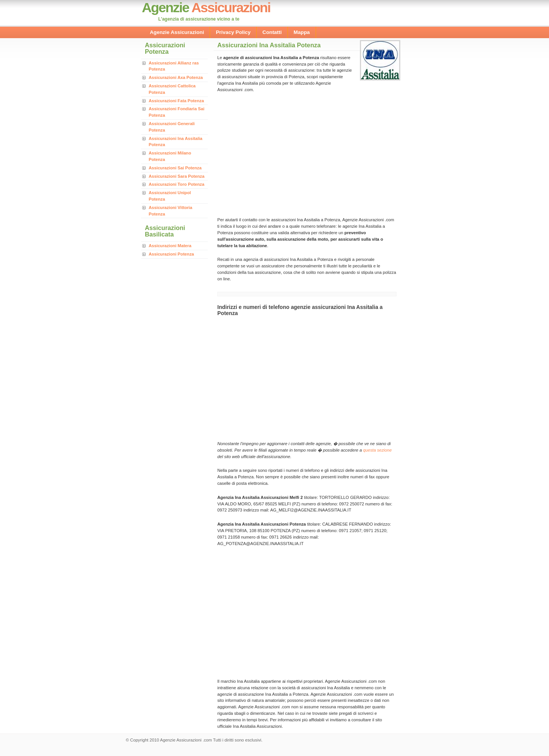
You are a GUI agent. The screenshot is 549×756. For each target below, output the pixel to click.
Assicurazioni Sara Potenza (177, 176)
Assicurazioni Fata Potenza (176, 101)
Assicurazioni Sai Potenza (175, 168)
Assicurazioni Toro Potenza (177, 184)
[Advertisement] (281, 154)
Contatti (272, 32)
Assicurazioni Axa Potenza (176, 77)
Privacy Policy (233, 32)
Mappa (302, 32)
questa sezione (377, 450)
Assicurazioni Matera (170, 246)
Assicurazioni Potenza (171, 254)
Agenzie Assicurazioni (177, 32)
